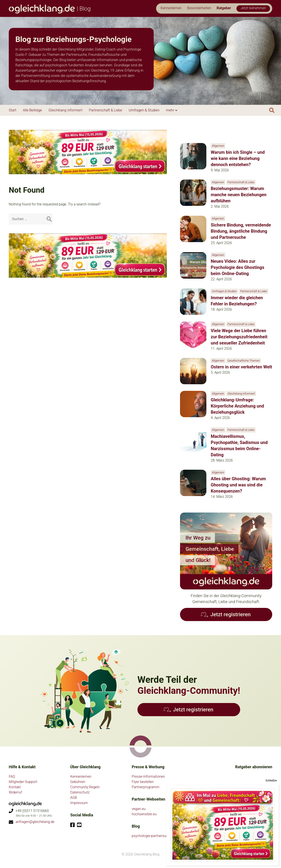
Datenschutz (80, 792)
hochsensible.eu (144, 814)
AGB (74, 798)
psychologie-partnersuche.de (154, 836)
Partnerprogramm (146, 787)
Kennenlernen (81, 776)
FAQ (12, 776)
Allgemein (218, 146)
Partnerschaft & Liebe (241, 182)
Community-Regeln (85, 787)
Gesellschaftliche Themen (244, 361)
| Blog (50, 8)
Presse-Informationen (148, 776)
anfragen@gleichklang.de (35, 822)
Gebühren (78, 782)
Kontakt (15, 787)
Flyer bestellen (143, 782)
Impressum (79, 803)
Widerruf (15, 792)
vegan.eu (139, 809)
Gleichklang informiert (241, 394)
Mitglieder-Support (23, 782)
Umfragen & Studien (224, 291)
